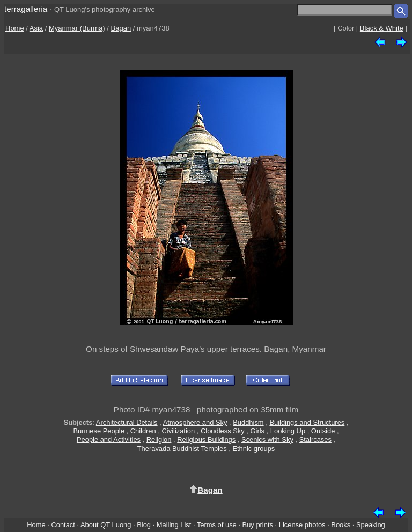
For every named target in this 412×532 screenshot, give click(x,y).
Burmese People (98, 431)
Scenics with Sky (267, 439)
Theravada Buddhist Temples (182, 449)
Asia (36, 28)
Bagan (121, 28)
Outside (323, 431)
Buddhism (248, 422)
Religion (159, 439)
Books (341, 525)
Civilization (179, 431)
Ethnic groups (253, 449)
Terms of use (217, 525)
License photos (302, 525)
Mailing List (174, 525)
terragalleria (26, 9)
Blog (144, 525)
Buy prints (258, 525)
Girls (258, 431)
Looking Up (288, 431)
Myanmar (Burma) (77, 28)
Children (143, 431)
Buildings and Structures (307, 422)
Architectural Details (127, 422)
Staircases (315, 439)
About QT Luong (106, 525)
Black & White (382, 28)
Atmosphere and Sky (195, 422)
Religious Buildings (206, 439)
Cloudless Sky (223, 431)
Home (15, 28)
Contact (63, 525)
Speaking (371, 525)
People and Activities (109, 439)
